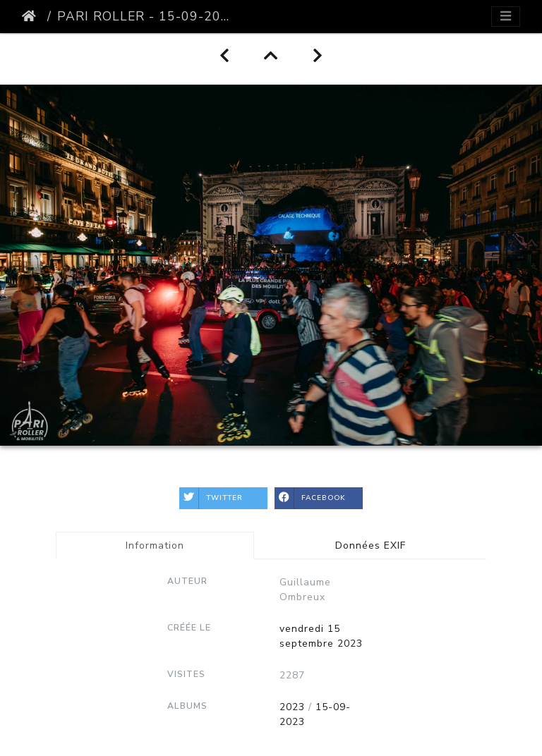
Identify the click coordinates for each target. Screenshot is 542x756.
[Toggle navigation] (506, 17)
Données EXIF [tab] (371, 545)
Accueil (32, 16)
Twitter (211, 498)
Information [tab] (155, 545)
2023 (292, 707)
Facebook (310, 498)
